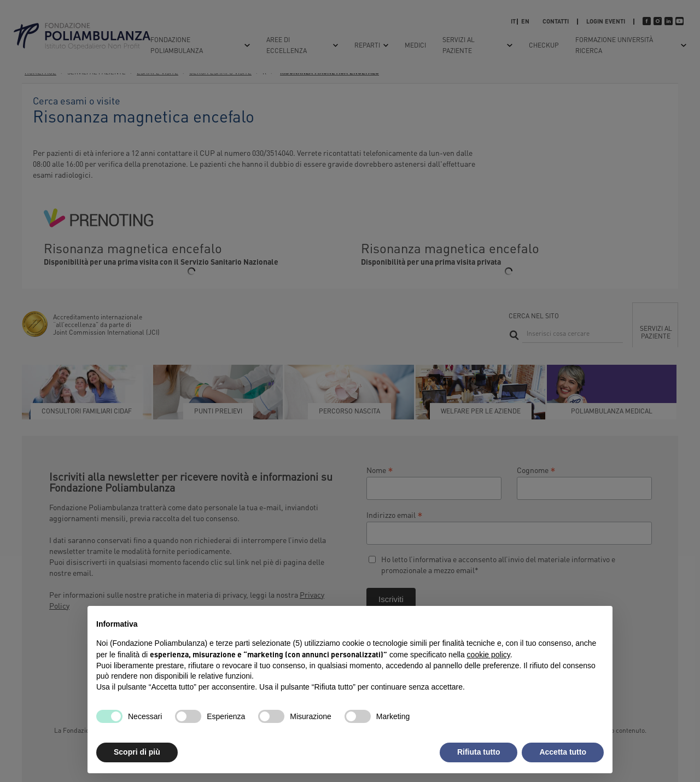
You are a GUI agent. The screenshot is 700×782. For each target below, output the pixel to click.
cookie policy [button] (489, 655)
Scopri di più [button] (137, 752)
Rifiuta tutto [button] (479, 752)
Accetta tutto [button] (563, 752)
